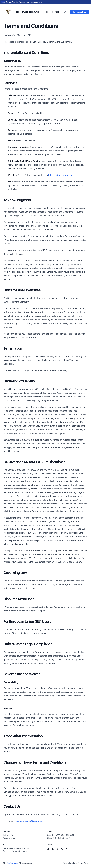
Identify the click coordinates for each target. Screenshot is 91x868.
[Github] (67, 849)
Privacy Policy (83, 863)
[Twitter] (48, 849)
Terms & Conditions (70, 863)
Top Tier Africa (12, 863)
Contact (55, 12)
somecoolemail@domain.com (31, 821)
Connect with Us (79, 12)
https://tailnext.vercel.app (61, 175)
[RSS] (62, 849)
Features (36, 12)
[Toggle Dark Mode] (65, 12)
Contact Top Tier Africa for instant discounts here (24, 2)
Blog (46, 12)
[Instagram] (53, 849)
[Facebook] (57, 849)
